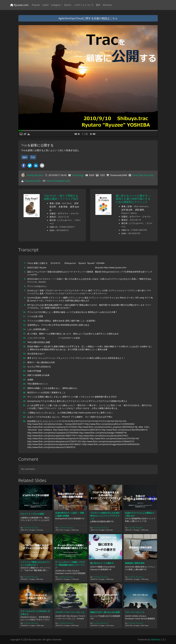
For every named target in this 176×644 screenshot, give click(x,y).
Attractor (107, 5)
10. (24, 312)
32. (24, 413)
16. (24, 338)
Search (68, 5)
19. (24, 354)
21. (24, 362)
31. (24, 405)
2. (25, 267)
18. (24, 346)
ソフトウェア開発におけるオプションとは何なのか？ (35, 563)
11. (24, 316)
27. (24, 388)
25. (24, 379)
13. (24, 325)
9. (25, 305)
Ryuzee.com (19, 5)
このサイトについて (84, 5)
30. (24, 401)
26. (24, 384)
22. (24, 367)
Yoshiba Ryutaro (35, 175)
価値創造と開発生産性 (135, 563)
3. (25, 272)
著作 (98, 5)
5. (25, 286)
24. (24, 375)
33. (24, 417)
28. (24, 392)
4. (25, 279)
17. (24, 342)
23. (24, 371)
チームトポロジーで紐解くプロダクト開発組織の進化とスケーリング (70, 565)
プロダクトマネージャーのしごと (70, 612)
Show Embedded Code (58, 181)
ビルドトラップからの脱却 (32, 514)
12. (24, 321)
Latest (46, 5)
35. (24, 421)
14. (24, 329)
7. (25, 290)
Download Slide (33, 181)
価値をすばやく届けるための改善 (105, 612)
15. (24, 334)
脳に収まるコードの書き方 (102, 563)
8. (25, 298)
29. (24, 397)
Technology (78, 175)
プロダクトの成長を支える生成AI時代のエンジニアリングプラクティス (105, 516)
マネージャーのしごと (135, 612)
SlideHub (155, 639)
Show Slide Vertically (143, 175)
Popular (36, 5)
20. (24, 358)
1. (25, 263)
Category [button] (56, 5)
